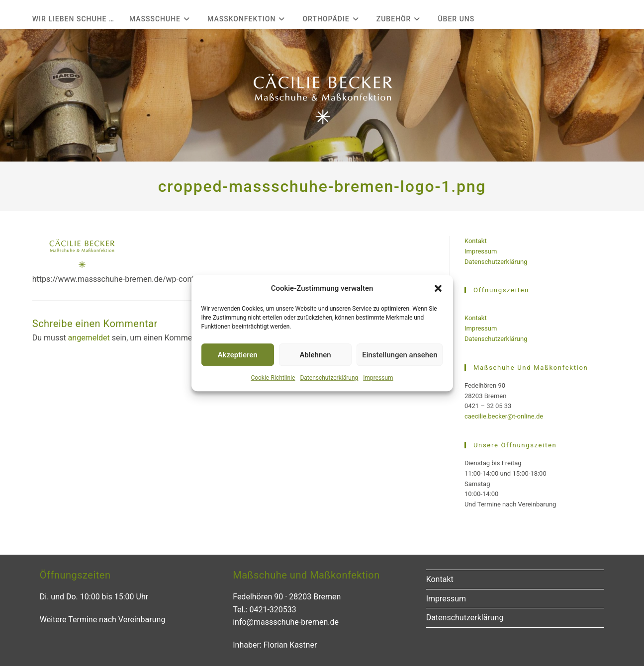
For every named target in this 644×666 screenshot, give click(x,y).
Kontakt (476, 241)
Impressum (378, 378)
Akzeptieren (238, 355)
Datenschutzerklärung (329, 378)
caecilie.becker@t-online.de (504, 416)
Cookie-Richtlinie (273, 378)
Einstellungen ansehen (400, 355)
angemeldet (89, 338)
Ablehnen (315, 355)
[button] (438, 288)
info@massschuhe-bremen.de (286, 622)
